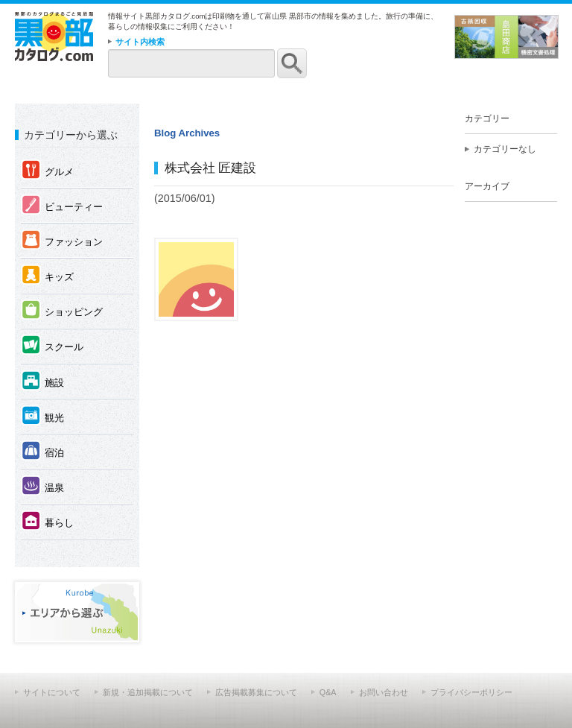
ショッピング (62, 311)
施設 (42, 382)
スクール (52, 346)
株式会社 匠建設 (211, 168)
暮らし (47, 522)
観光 (42, 417)
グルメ (47, 171)
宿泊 (42, 452)
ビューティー (62, 206)
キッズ (47, 276)
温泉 (42, 487)
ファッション (62, 241)
